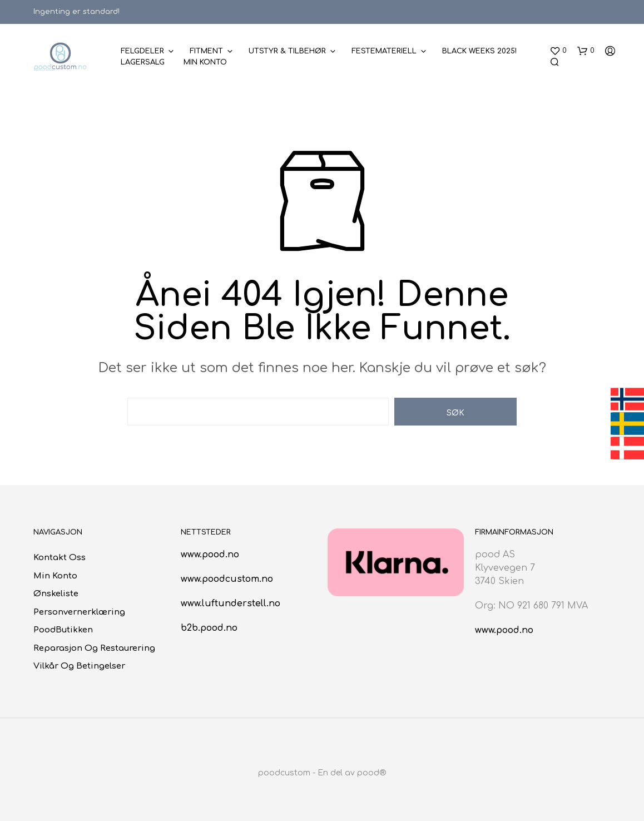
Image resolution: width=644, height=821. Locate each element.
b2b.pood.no (209, 628)
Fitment (206, 51)
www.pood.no (210, 555)
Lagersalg (143, 62)
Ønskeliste (56, 594)
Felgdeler (142, 51)
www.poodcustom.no (227, 579)
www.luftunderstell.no (231, 604)
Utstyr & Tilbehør (287, 51)
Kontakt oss (60, 558)
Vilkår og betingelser (79, 666)
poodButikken (63, 630)
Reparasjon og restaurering (94, 648)
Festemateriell (384, 51)
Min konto (205, 62)
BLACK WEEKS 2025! (479, 51)
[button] (558, 51)
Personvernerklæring (79, 612)
